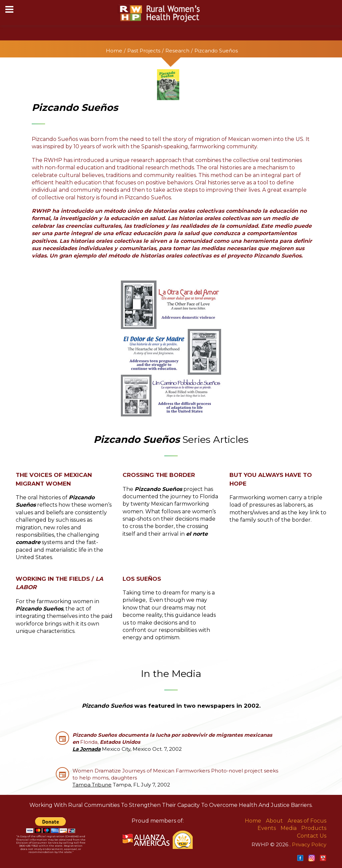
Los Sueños (142, 579)
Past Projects (144, 51)
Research (177, 51)
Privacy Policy (309, 844)
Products (314, 828)
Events (267, 828)
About (274, 821)
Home (114, 51)
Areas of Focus (307, 821)
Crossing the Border (159, 475)
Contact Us (312, 836)
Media (289, 828)
